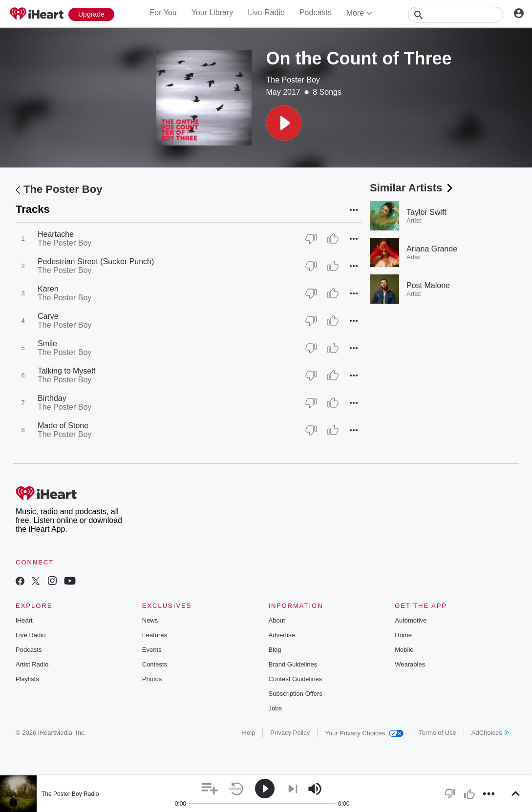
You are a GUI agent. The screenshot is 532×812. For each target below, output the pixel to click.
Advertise (282, 635)
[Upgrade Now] (91, 14)
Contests (155, 664)
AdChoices (490, 733)
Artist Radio (32, 664)
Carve (48, 316)
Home (403, 635)
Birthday (52, 398)
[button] (284, 123)
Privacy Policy (290, 733)
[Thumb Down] (311, 239)
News (150, 620)
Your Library (213, 12)
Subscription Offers (296, 694)
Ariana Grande (432, 249)
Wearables (410, 664)
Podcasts (316, 12)
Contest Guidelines (296, 679)
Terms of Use (437, 733)
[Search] (456, 15)
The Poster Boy (293, 80)
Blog (275, 650)
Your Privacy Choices (364, 733)
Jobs (275, 708)
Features (155, 635)
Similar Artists (412, 188)
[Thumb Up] (333, 239)
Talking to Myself (66, 371)
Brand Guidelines (293, 664)
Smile (47, 344)
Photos (152, 679)
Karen (48, 289)
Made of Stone (63, 426)
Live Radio (266, 12)
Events (152, 650)
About (277, 620)
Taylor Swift (426, 212)
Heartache (56, 234)
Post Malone (428, 285)
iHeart (24, 620)
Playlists (27, 679)
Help (249, 733)
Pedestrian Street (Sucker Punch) (96, 261)
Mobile (404, 650)
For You (163, 12)
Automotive (411, 620)
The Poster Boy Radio (70, 794)
